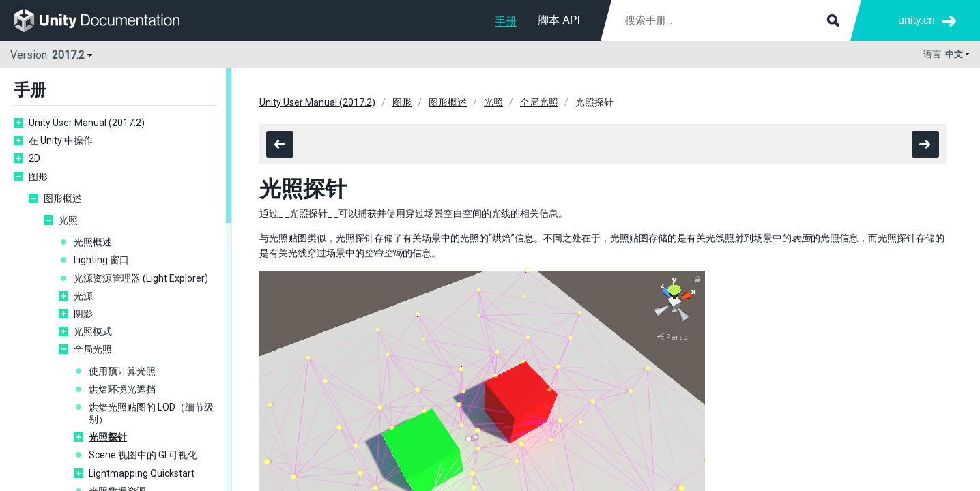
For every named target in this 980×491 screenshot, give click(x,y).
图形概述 (63, 198)
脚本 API (559, 20)
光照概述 (93, 242)
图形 (38, 177)
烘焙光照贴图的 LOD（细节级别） (151, 413)
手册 (506, 21)
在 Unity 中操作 (61, 140)
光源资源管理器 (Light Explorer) (141, 278)
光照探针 (108, 437)
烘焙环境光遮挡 (122, 389)
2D (34, 158)
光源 (83, 296)
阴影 (83, 314)
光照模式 (93, 331)
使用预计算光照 (122, 371)
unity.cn (917, 20)
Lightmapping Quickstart (142, 473)
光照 (68, 220)
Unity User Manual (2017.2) (87, 123)
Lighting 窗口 (101, 260)
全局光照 (93, 349)
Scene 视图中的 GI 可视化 (143, 455)
